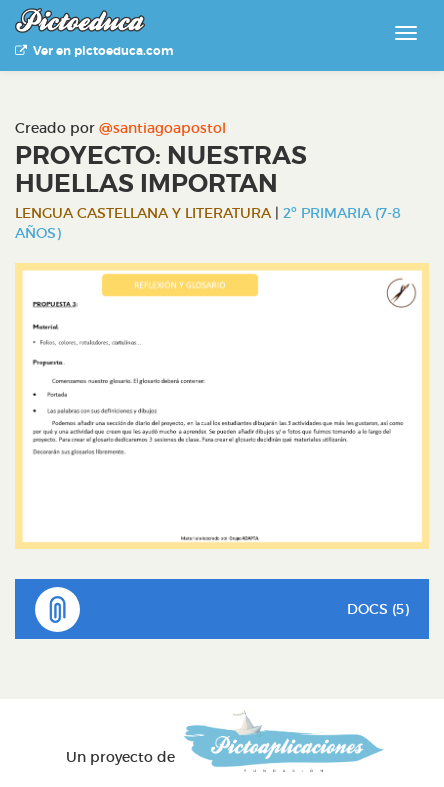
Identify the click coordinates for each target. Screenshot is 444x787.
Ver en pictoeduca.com (94, 51)
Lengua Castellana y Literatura (143, 213)
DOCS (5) (222, 609)
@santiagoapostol (162, 128)
